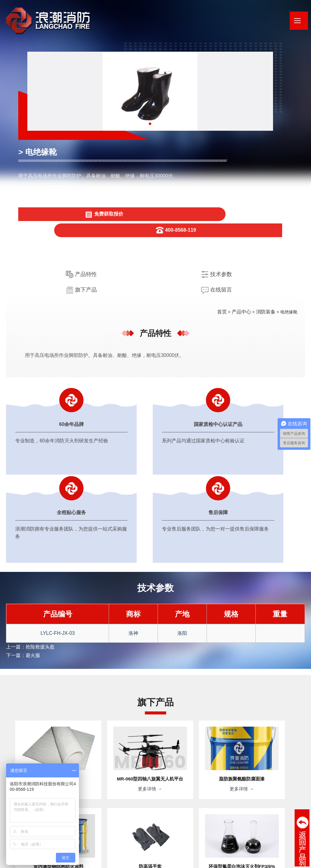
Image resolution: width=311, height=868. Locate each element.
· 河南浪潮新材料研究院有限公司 (106, 834)
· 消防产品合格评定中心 (164, 834)
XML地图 (89, 860)
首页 (227, 192)
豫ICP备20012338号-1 (134, 851)
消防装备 (267, 192)
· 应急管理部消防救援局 (213, 834)
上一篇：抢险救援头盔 (27, 438)
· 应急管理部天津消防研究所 (266, 834)
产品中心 (245, 192)
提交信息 (219, 783)
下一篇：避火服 (21, 446)
